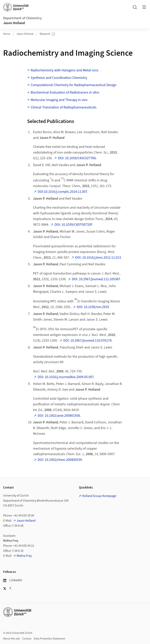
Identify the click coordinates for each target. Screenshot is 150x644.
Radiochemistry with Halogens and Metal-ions (65, 70)
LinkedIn (13, 580)
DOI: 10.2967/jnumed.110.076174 (87, 341)
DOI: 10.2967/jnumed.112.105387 (96, 279)
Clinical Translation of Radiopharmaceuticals (64, 107)
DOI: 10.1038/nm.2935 (93, 307)
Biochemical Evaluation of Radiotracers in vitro (65, 92)
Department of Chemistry (22, 18)
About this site (12, 639)
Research (47, 34)
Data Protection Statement (49, 639)
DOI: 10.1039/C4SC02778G (77, 158)
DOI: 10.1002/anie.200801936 (59, 416)
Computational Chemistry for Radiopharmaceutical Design (74, 85)
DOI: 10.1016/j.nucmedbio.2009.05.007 (66, 377)
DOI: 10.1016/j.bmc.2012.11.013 (98, 258)
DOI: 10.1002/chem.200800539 (60, 460)
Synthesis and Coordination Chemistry (59, 78)
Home (7, 34)
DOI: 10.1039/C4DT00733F (73, 225)
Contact (27, 639)
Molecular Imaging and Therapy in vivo (59, 100)
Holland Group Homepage (99, 496)
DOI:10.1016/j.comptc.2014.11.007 (62, 192)
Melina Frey (24, 556)
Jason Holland (14, 23)
